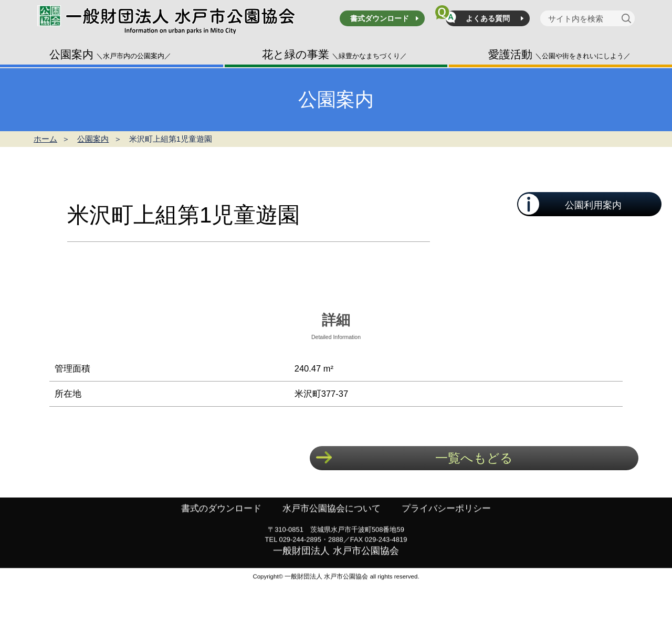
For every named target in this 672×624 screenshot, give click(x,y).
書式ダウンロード (380, 18)
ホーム (45, 139)
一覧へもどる (474, 458)
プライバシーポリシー (451, 536)
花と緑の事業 (334, 54)
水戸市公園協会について (331, 536)
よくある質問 (488, 18)
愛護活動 (559, 54)
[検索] (628, 18)
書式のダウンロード (216, 536)
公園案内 (110, 54)
